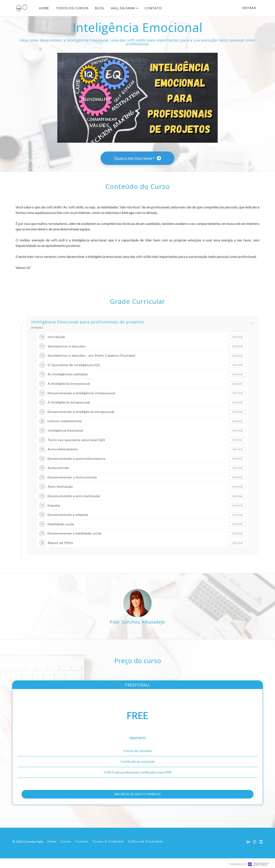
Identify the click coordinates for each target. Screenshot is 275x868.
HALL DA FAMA (123, 8)
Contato (82, 851)
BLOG (98, 8)
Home (52, 851)
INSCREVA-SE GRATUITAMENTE (138, 799)
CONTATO (152, 8)
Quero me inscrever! (137, 158)
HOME (43, 8)
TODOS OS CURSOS (71, 8)
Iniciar (237, 337)
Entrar (249, 8)
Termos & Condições (108, 851)
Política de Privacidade (146, 851)
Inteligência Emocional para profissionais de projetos (88, 322)
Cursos (66, 851)
